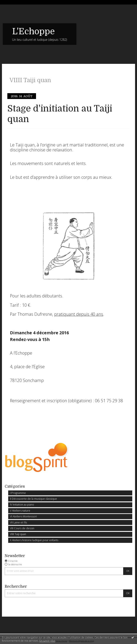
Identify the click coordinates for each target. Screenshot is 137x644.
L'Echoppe (33, 31)
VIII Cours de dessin (22, 528)
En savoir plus (47, 641)
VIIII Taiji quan (18, 534)
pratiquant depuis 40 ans (79, 314)
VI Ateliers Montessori (23, 516)
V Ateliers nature (20, 511)
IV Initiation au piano (22, 505)
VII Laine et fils (18, 522)
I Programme (18, 493)
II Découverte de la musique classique (33, 499)
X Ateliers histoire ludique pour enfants (34, 540)
